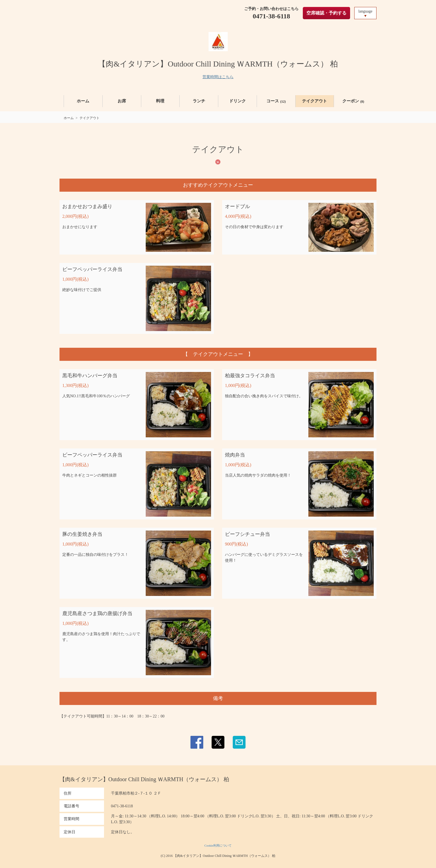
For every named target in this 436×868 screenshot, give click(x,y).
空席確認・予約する (326, 13)
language (366, 11)
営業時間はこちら (218, 77)
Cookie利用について (218, 845)
